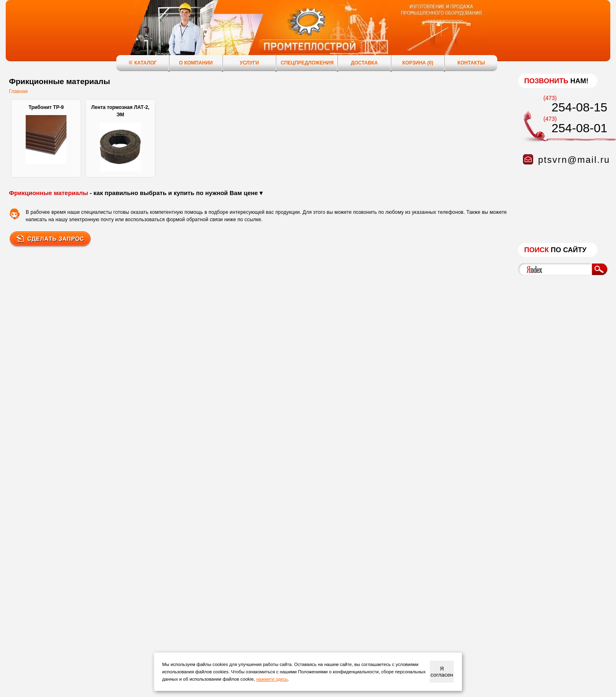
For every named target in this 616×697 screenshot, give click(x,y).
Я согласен (442, 672)
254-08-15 (579, 107)
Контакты (471, 63)
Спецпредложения (307, 63)
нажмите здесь (272, 679)
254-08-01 (579, 128)
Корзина (418, 63)
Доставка (364, 63)
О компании (196, 63)
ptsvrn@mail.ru (574, 160)
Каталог (143, 63)
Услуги (249, 63)
